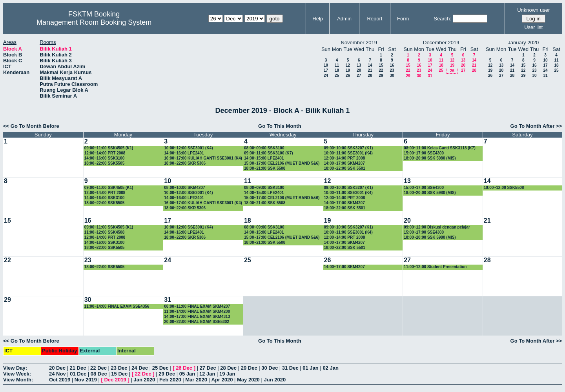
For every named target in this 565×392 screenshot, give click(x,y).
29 (381, 75)
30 (392, 75)
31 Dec (290, 368)
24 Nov (57, 374)
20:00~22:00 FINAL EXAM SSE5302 (197, 322)
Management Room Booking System (94, 22)
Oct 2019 (60, 380)
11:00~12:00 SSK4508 (105, 232)
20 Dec (57, 368)
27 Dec (208, 368)
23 (392, 70)
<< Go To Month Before (31, 126)
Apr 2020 (222, 380)
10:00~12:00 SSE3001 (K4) (188, 148)
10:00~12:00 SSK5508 (504, 188)
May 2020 (248, 380)
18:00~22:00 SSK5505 (105, 163)
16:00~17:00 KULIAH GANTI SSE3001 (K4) (203, 158)
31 (430, 76)
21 (370, 70)
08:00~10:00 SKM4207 (184, 188)
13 (359, 65)
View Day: (15, 368)
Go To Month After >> (536, 126)
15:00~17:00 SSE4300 (424, 153)
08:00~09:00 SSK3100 (264, 148)
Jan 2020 (144, 380)
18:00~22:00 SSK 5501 (345, 168)
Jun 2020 (275, 380)
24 (326, 75)
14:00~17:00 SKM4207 (344, 163)
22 (381, 70)
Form (403, 19)
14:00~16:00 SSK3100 (105, 158)
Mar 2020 (196, 380)
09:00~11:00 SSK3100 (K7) (269, 153)
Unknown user (533, 10)
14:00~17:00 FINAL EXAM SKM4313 (197, 317)
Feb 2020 (170, 380)
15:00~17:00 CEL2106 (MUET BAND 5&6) (282, 163)
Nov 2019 (86, 380)
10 (326, 65)
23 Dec (119, 368)
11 (337, 65)
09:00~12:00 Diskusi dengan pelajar (437, 227)
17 (326, 70)
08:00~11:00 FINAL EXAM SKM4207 (197, 306)
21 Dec (78, 368)
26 (348, 75)
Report (375, 19)
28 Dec (228, 368)
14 (370, 65)
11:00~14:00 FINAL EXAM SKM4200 (197, 311)
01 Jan (310, 368)
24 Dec (140, 368)
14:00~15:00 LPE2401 (264, 158)
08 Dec (99, 374)
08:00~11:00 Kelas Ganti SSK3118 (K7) (440, 148)
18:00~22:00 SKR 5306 (185, 163)
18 (337, 70)
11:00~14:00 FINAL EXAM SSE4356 (117, 306)
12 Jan (207, 374)
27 (359, 75)
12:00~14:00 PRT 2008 (105, 153)
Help (318, 19)
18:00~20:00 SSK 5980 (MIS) (430, 158)
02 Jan (330, 368)
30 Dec (270, 368)
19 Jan (227, 374)
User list (533, 27)
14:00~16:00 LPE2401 (184, 153)
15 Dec (119, 374)
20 (359, 70)
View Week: (17, 374)
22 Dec (98, 368)
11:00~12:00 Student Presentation (435, 267)
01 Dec (78, 374)
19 (348, 70)
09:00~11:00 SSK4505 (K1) (109, 148)
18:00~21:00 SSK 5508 (265, 168)
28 (370, 75)
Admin (344, 19)
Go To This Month (280, 126)
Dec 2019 (115, 380)
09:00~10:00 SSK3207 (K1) (349, 148)
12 (348, 65)
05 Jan (187, 374)
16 (392, 65)
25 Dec (160, 368)
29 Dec (249, 368)
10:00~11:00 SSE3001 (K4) (348, 153)
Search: (442, 19)
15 (381, 65)
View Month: (18, 380)
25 (337, 75)
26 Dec (184, 368)
